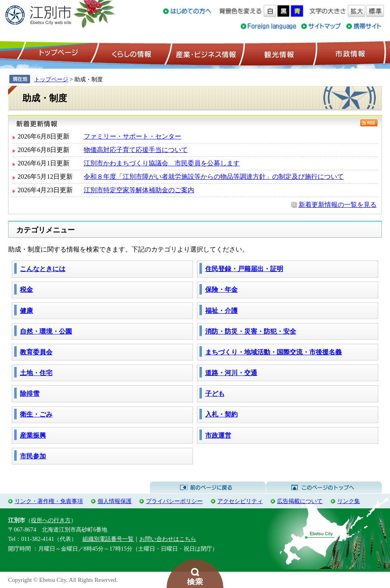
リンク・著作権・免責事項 (49, 501)
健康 (26, 311)
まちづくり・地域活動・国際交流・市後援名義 (273, 352)
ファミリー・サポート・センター (132, 136)
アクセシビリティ (240, 501)
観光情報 (278, 53)
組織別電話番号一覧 (108, 539)
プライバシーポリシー (174, 501)
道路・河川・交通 (231, 373)
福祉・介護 (221, 311)
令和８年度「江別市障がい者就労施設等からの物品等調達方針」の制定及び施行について (214, 177)
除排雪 (30, 394)
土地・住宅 (36, 373)
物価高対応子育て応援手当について (136, 150)
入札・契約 (221, 414)
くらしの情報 (131, 53)
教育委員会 (36, 352)
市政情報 (349, 53)
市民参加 (33, 456)
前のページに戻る (208, 488)
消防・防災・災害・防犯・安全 (251, 331)
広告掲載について (300, 501)
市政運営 (218, 435)
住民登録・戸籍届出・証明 (244, 269)
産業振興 (33, 435)
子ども (215, 394)
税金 (26, 290)
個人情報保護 (115, 501)
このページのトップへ (324, 488)
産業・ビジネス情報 (204, 53)
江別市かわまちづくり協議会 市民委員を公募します (162, 163)
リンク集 (349, 501)
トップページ (57, 53)
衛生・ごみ (36, 414)
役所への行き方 (51, 520)
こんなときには (43, 269)
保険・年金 (221, 290)
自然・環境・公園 (46, 331)
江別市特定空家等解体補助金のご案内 (139, 190)
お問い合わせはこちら (168, 539)
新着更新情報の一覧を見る (338, 205)
